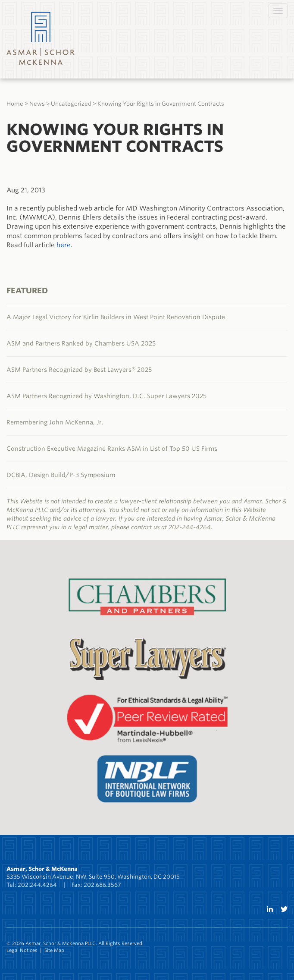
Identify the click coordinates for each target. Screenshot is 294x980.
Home (15, 104)
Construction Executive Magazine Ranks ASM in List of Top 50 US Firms (112, 449)
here (64, 245)
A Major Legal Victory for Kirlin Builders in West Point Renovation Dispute (116, 317)
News (37, 104)
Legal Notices (22, 950)
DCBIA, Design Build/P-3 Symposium (61, 475)
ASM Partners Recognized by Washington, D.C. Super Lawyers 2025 (106, 396)
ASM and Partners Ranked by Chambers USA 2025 (81, 343)
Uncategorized (71, 104)
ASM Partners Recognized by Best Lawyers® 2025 (79, 370)
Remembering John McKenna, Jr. (55, 422)
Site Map (54, 950)
